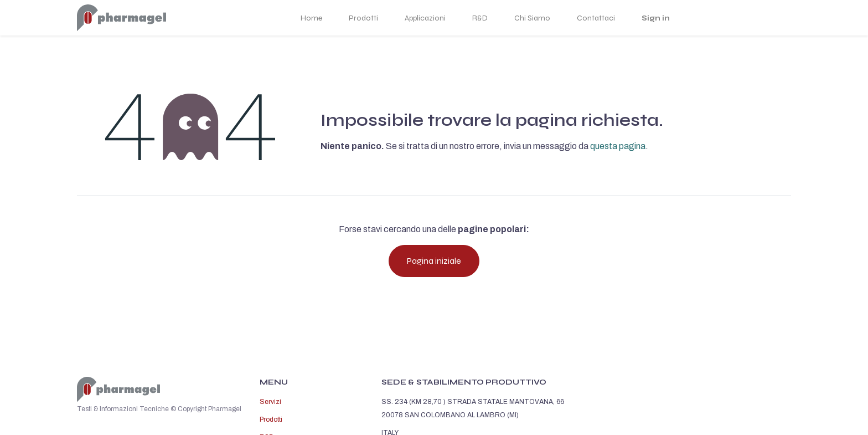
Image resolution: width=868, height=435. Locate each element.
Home (311, 18)
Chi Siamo (532, 18)
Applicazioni (425, 18)
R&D (480, 18)
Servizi (270, 402)
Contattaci (596, 18)
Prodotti (363, 18)
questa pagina (618, 146)
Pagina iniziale (434, 261)
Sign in (656, 18)
